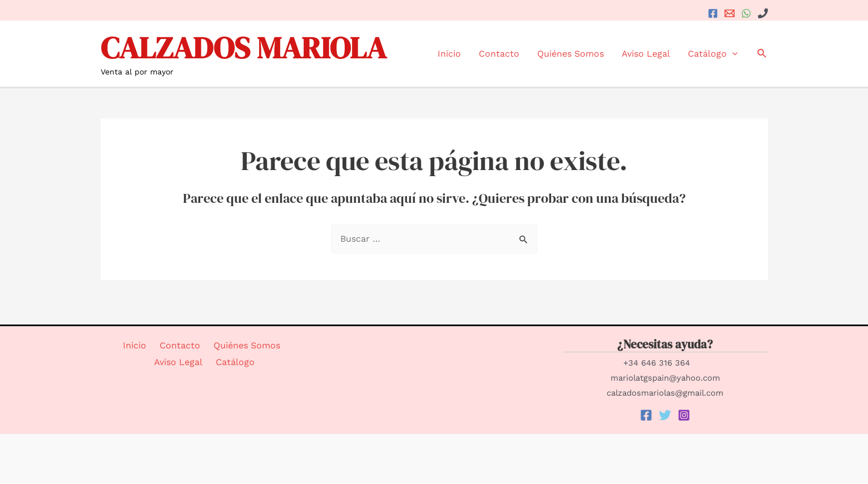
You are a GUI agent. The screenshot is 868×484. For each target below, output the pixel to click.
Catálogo (713, 54)
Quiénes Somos (571, 54)
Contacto (499, 54)
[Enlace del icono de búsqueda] (762, 54)
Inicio (449, 54)
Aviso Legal (646, 54)
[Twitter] (665, 415)
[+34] (763, 13)
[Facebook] (713, 13)
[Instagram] (684, 415)
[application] (732, 54)
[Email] (730, 13)
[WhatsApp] (746, 13)
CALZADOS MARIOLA (244, 48)
